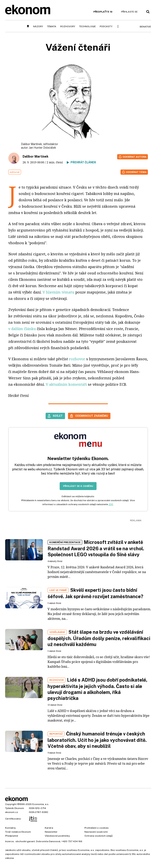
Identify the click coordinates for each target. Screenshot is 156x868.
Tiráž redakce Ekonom (18, 832)
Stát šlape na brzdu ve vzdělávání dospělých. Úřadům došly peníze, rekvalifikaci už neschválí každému (99, 638)
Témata (52, 26)
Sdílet (58, 416)
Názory (38, 26)
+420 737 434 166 (72, 841)
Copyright (11, 804)
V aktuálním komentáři (66, 384)
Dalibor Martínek (35, 156)
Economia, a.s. (41, 804)
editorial (15, 172)
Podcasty (106, 26)
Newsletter (51, 832)
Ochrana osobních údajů (99, 836)
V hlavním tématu (58, 292)
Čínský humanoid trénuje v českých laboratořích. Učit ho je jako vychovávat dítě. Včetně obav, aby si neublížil (97, 740)
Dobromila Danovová (48, 841)
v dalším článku (22, 329)
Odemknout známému (92, 416)
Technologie (87, 26)
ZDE (111, 504)
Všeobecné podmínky (57, 836)
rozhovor (77, 359)
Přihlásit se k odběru (78, 486)
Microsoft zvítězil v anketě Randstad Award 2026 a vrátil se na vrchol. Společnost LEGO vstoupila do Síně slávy (96, 548)
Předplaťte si (103, 12)
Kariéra (49, 828)
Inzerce (9, 841)
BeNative (145, 27)
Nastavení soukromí (96, 832)
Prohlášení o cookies (97, 828)
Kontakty (10, 828)
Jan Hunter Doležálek (43, 148)
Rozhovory (68, 26)
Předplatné (12, 836)
